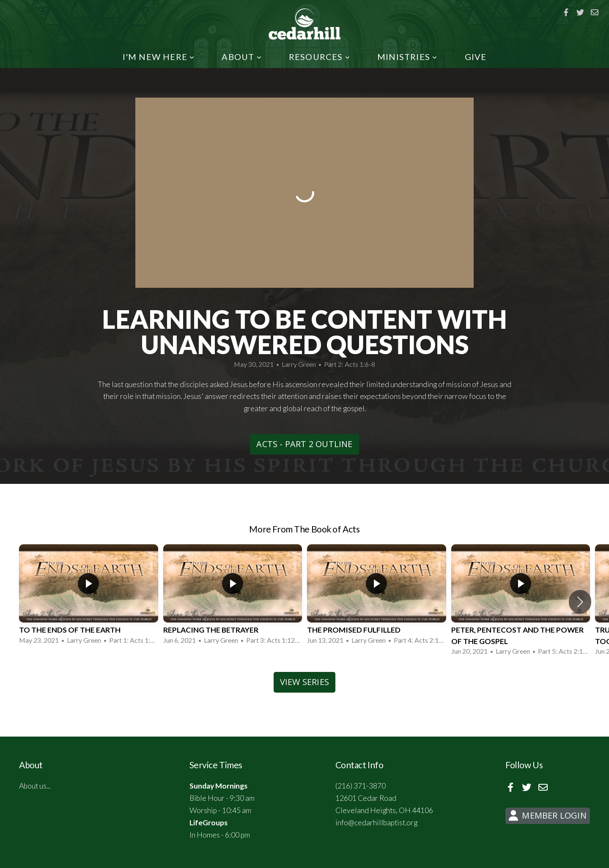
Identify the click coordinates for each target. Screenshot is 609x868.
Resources (320, 57)
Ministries (407, 57)
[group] (89, 596)
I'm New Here (159, 57)
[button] (580, 602)
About (241, 57)
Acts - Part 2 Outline (304, 444)
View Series (304, 682)
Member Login (547, 815)
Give (476, 57)
